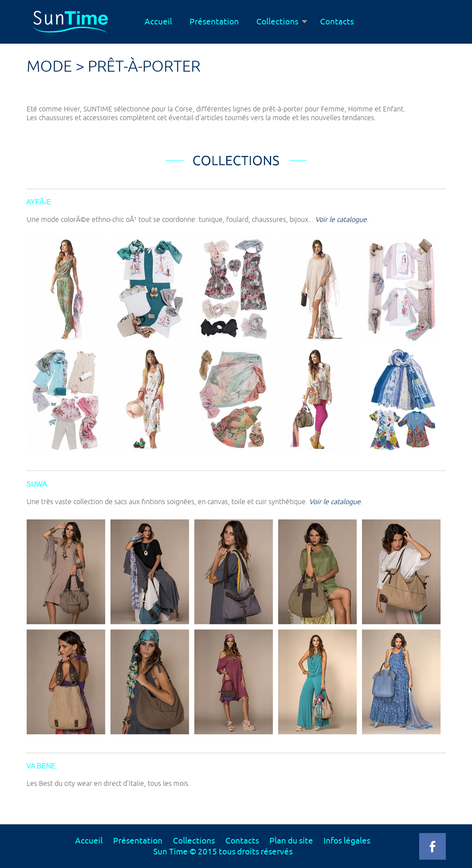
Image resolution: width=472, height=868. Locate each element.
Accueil (158, 22)
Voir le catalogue (341, 220)
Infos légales (347, 841)
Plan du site (291, 841)
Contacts (337, 22)
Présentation (214, 22)
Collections (282, 22)
